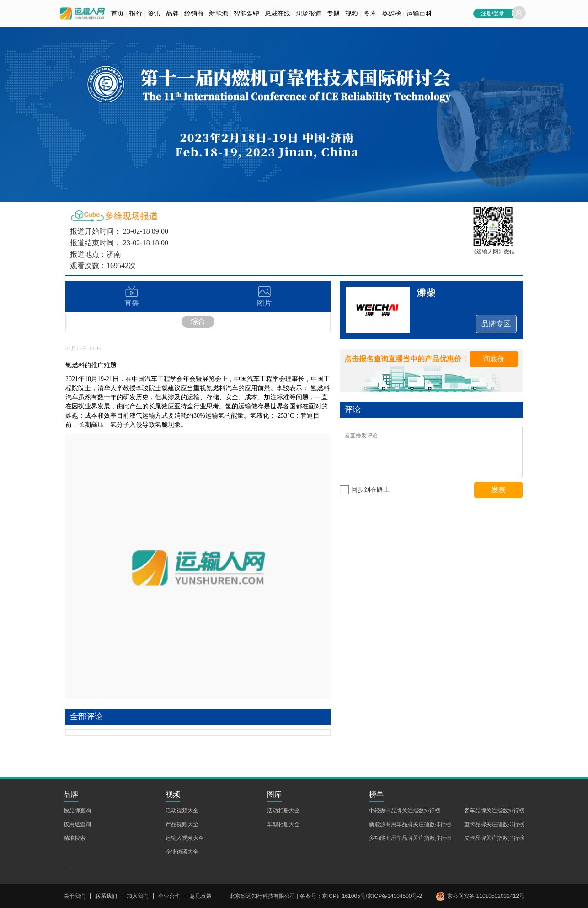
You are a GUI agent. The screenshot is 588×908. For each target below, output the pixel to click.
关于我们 (75, 896)
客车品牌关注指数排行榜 (494, 811)
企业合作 (169, 896)
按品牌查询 (77, 811)
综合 (198, 321)
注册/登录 (493, 13)
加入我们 (138, 896)
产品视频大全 (182, 824)
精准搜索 (75, 838)
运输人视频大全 (185, 838)
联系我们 (106, 896)
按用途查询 (77, 824)
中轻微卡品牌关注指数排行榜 (405, 811)
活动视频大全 (182, 811)
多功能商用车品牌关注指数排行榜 (410, 838)
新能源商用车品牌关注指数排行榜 (410, 824)
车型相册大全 (283, 824)
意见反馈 (201, 896)
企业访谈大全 (182, 852)
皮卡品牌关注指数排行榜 (494, 838)
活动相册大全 (283, 811)
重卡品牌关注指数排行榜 (494, 824)
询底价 (494, 359)
